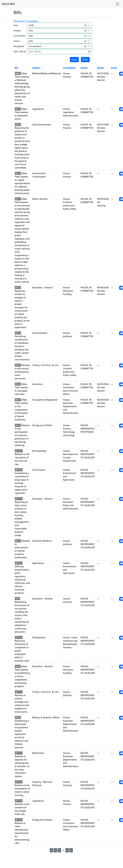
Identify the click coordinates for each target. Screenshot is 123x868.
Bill (16, 68)
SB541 (18, 173)
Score (114, 68)
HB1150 (19, 637)
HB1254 (19, 563)
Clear (74, 60)
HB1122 (19, 499)
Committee (19, 36)
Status (17, 41)
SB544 (18, 384)
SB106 (18, 425)
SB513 (18, 287)
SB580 (18, 666)
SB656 (18, 717)
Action (101, 68)
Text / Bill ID (20, 52)
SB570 (18, 109)
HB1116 (19, 692)
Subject (17, 31)
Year (16, 25)
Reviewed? (19, 46)
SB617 (18, 199)
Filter (85, 60)
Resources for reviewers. (26, 21)
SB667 (18, 365)
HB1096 (19, 470)
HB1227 (19, 451)
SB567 (18, 400)
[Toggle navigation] (117, 4)
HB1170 (19, 753)
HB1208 (19, 820)
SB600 (18, 125)
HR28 (17, 599)
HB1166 (19, 801)
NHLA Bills (8, 4)
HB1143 (19, 782)
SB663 (18, 73)
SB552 (18, 333)
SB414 (18, 541)
